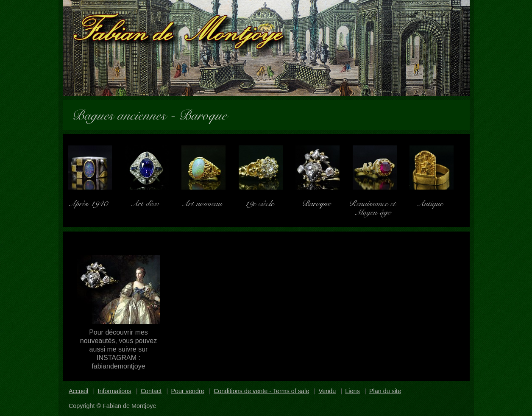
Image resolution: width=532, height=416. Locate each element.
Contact (151, 391)
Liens (352, 391)
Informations (114, 391)
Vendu (327, 391)
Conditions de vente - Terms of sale (261, 391)
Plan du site (385, 391)
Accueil (78, 391)
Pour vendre (187, 391)
